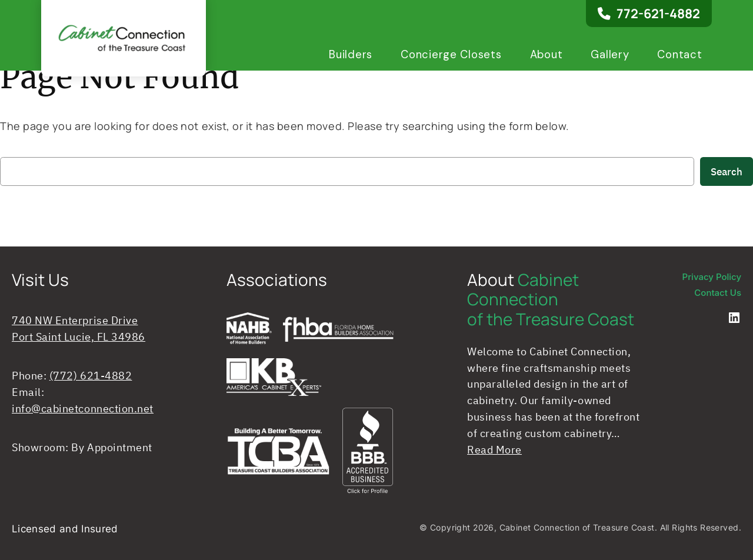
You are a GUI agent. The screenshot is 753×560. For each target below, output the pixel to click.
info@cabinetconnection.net (83, 409)
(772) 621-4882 (91, 376)
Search (727, 172)
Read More (494, 450)
